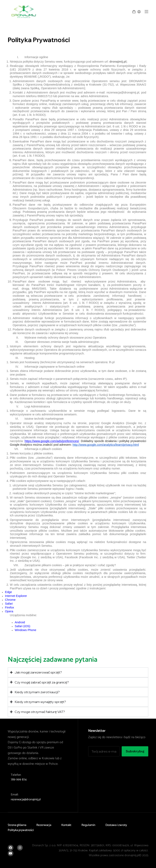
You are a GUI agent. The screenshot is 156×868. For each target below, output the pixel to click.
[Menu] (146, 12)
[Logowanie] (139, 12)
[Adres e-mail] (104, 751)
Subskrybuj (135, 751)
